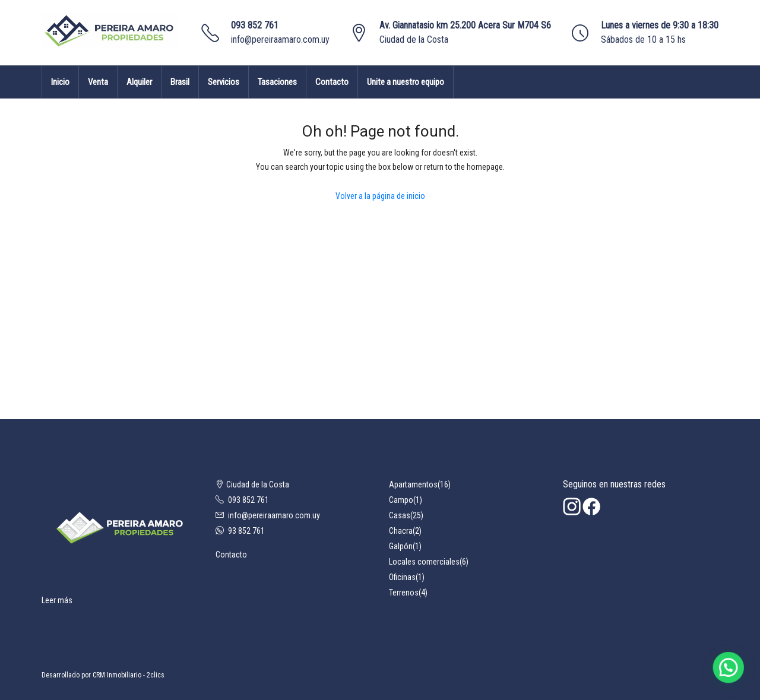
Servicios (224, 82)
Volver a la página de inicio (380, 196)
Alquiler (139, 82)
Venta (98, 82)
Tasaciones (277, 82)
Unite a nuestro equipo (406, 82)
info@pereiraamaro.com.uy (280, 39)
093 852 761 (255, 25)
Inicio (60, 82)
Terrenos (404, 593)
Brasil (180, 82)
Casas (400, 515)
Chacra (401, 531)
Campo (401, 500)
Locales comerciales (424, 562)
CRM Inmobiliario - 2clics (129, 675)
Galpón (401, 546)
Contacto (332, 82)
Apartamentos (413, 484)
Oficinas (402, 577)
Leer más (57, 600)
